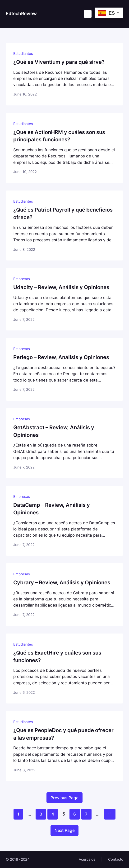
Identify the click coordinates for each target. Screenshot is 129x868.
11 (110, 814)
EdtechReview (21, 14)
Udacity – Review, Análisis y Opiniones (61, 287)
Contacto (116, 859)
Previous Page (64, 798)
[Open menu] (88, 14)
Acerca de (87, 859)
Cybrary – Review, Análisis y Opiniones (62, 582)
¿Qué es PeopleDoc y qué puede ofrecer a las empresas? (63, 734)
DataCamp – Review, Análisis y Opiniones (52, 509)
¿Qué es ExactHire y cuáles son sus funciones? (57, 656)
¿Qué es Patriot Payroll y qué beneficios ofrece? (63, 213)
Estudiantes (23, 54)
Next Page (65, 830)
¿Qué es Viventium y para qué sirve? (59, 62)
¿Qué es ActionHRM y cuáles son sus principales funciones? (59, 136)
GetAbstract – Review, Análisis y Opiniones (54, 431)
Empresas (22, 279)
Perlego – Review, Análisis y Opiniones (61, 357)
